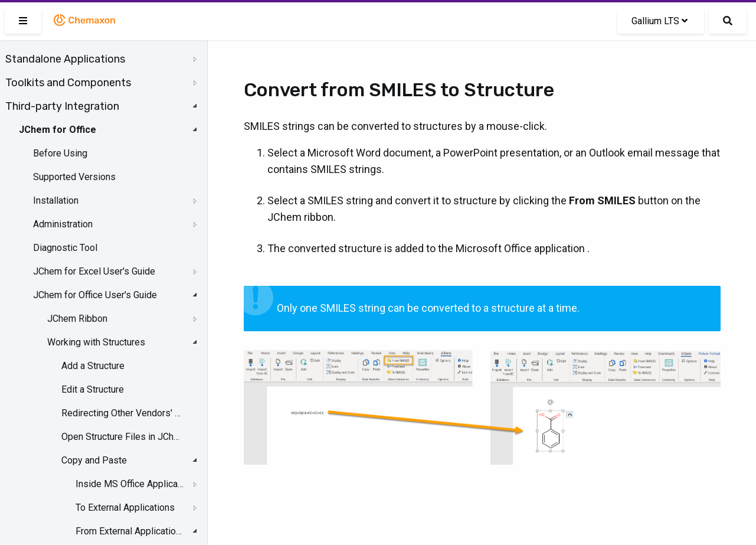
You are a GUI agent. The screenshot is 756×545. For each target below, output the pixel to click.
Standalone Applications (65, 59)
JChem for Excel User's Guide (94, 271)
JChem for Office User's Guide (95, 295)
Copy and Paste (94, 460)
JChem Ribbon (77, 319)
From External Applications (130, 531)
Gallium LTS (660, 21)
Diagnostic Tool (65, 248)
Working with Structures (96, 342)
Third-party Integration (62, 106)
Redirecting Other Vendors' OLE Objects (122, 413)
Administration (63, 224)
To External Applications (125, 508)
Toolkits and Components (68, 83)
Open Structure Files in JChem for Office (122, 437)
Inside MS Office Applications (130, 484)
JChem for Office (58, 130)
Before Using (60, 153)
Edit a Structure (93, 389)
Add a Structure (93, 366)
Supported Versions (74, 177)
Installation (56, 200)
